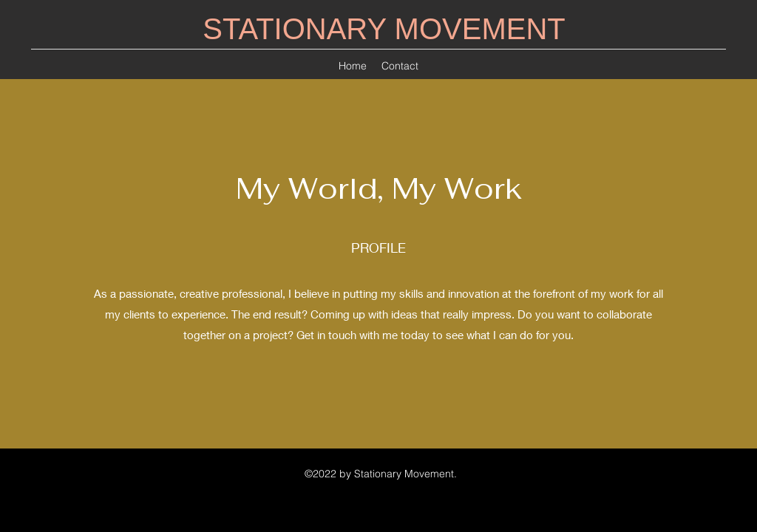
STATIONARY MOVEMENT (384, 29)
